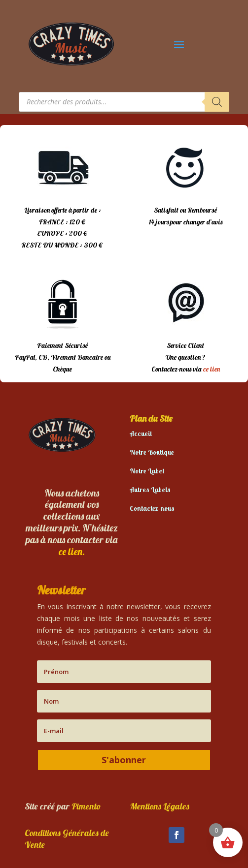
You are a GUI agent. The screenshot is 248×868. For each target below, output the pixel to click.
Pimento (86, 806)
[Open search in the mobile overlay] (124, 102)
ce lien (212, 369)
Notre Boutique (152, 452)
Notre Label (147, 471)
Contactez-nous (152, 508)
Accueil (141, 434)
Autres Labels (150, 490)
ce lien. (72, 551)
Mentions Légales (159, 806)
